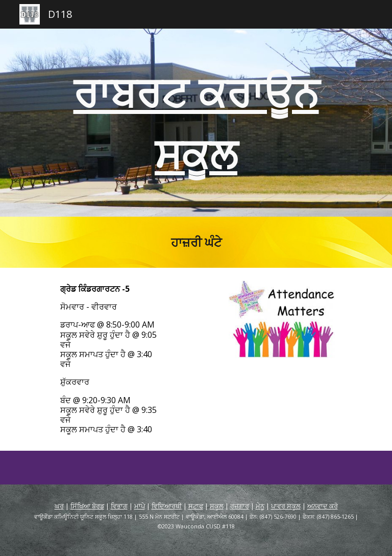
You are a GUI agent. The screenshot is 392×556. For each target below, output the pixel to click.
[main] (196, 123)
